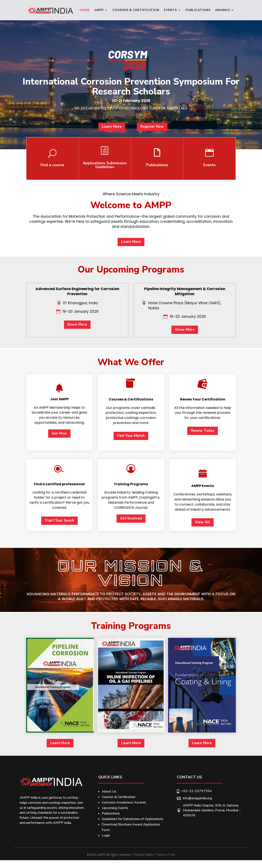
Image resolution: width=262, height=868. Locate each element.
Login (106, 835)
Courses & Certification (136, 10)
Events (170, 10)
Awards (223, 10)
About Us (109, 791)
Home (85, 10)
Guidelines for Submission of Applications (133, 819)
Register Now (149, 132)
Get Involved (131, 712)
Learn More (114, 132)
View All (203, 716)
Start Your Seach (59, 714)
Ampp (99, 10)
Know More (77, 413)
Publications (198, 10)
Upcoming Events (115, 808)
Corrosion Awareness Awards (124, 802)
